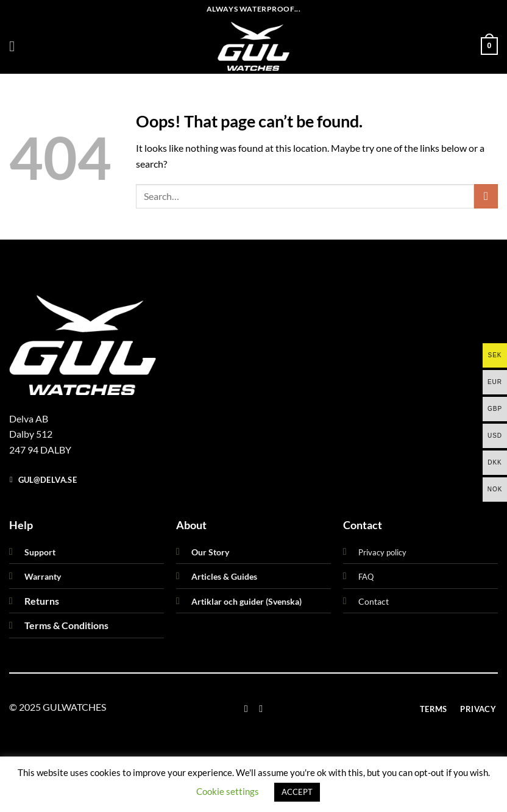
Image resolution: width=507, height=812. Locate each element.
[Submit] (486, 196)
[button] (16, 46)
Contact (374, 601)
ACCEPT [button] (297, 792)
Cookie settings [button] (228, 791)
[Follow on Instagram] (261, 708)
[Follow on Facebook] (246, 708)
